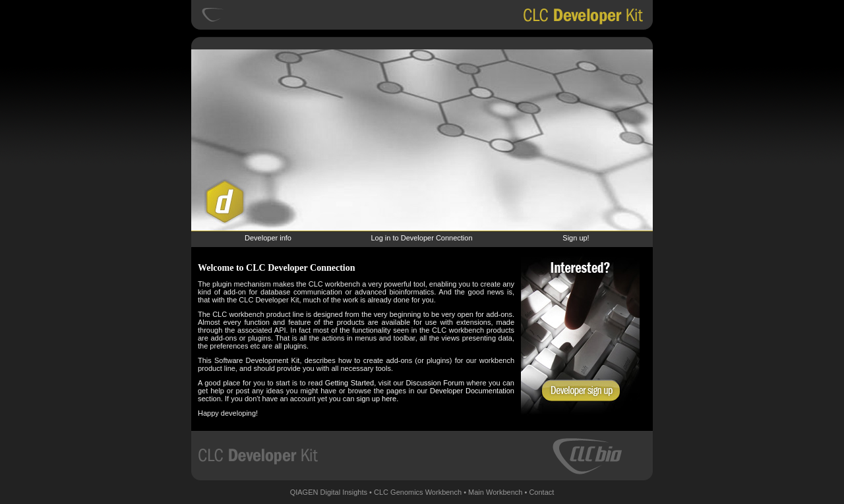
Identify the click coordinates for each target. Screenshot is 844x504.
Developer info (268, 238)
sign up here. (378, 399)
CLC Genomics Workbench (418, 492)
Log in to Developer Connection (421, 238)
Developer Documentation (472, 391)
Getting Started (349, 383)
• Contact (540, 492)
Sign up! (576, 238)
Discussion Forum (435, 383)
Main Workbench (495, 492)
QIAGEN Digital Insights (329, 492)
